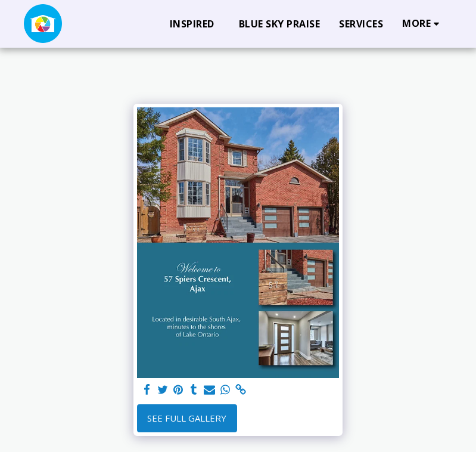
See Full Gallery (187, 418)
